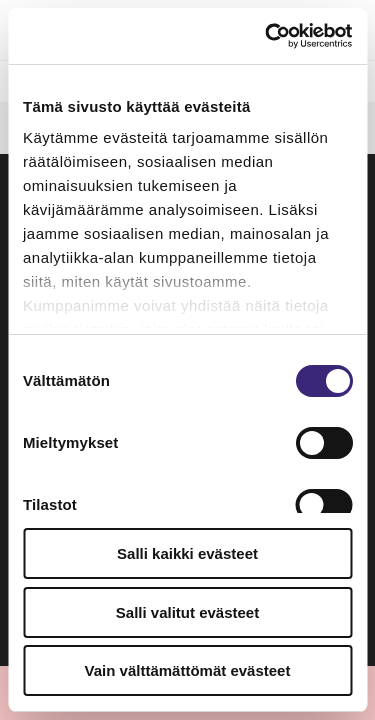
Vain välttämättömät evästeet (188, 670)
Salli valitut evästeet (187, 612)
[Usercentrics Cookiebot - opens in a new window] (267, 36)
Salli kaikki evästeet (187, 553)
